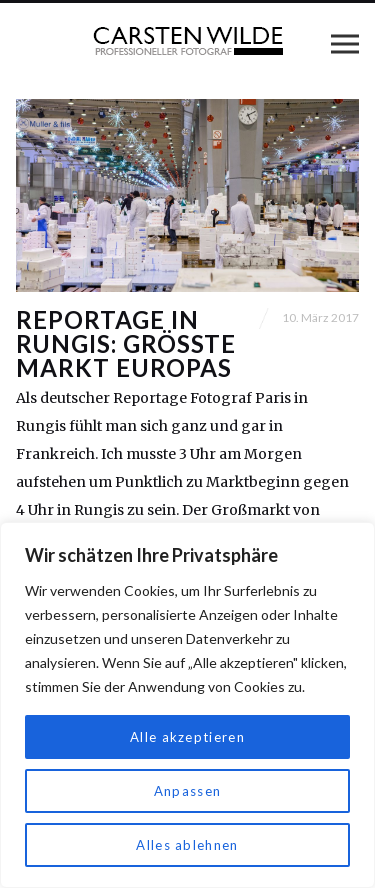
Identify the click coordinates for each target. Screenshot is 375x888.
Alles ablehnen (188, 844)
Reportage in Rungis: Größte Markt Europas (126, 343)
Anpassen (187, 790)
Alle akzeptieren (187, 736)
